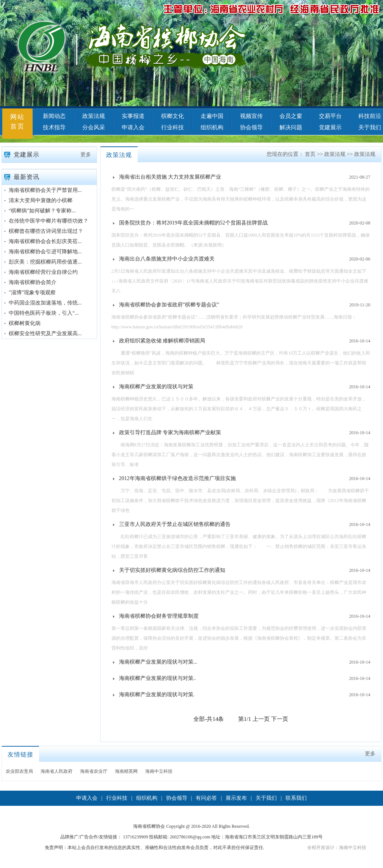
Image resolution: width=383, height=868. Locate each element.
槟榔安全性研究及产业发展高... (45, 334)
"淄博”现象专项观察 (32, 293)
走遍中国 (212, 116)
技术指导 (54, 127)
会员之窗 (291, 116)
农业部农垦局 (19, 771)
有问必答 (206, 798)
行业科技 (173, 127)
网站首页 (17, 122)
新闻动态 (54, 116)
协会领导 (251, 127)
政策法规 (94, 116)
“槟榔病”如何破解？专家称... (42, 211)
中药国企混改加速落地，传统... (45, 303)
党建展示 (330, 127)
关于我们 (266, 798)
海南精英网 (126, 771)
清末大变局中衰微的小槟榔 (41, 200)
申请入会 (133, 127)
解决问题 (291, 127)
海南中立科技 (159, 771)
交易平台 (330, 116)
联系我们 (296, 798)
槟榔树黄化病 (25, 323)
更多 (86, 155)
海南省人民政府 (57, 771)
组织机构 (212, 127)
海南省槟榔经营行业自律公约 (43, 272)
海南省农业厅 (94, 771)
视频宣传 (251, 116)
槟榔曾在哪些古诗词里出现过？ (46, 231)
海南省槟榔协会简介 (33, 282)
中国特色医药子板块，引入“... (44, 313)
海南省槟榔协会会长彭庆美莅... (45, 241)
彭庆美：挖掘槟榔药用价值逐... (45, 262)
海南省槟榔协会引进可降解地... (45, 252)
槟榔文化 (173, 116)
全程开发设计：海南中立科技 (337, 848)
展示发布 (236, 798)
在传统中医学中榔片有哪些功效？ (49, 221)
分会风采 (94, 127)
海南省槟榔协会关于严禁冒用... (45, 190)
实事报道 (133, 116)
